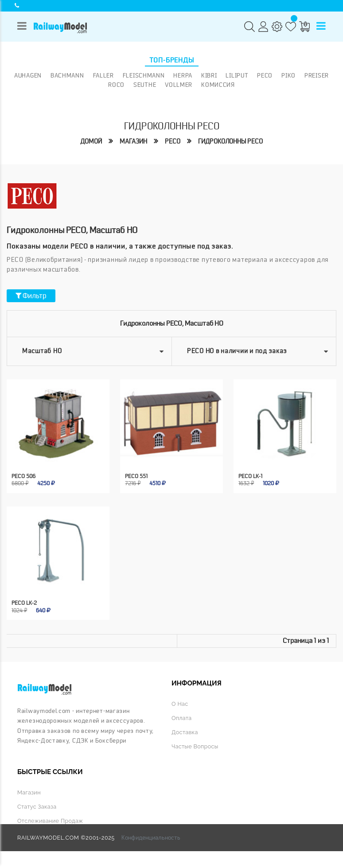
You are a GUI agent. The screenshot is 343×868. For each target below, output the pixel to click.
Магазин (133, 141)
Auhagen (28, 75)
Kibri (209, 75)
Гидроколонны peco (230, 141)
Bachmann (67, 75)
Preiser (317, 75)
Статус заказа (37, 807)
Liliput (237, 75)
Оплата (181, 718)
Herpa (183, 75)
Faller (103, 75)
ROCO (116, 85)
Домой (91, 141)
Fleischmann (144, 75)
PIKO (288, 75)
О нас (180, 704)
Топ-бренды (172, 60)
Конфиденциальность (151, 837)
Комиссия (218, 85)
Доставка (185, 732)
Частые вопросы (195, 746)
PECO (265, 75)
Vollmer (179, 85)
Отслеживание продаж (50, 821)
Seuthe (145, 85)
